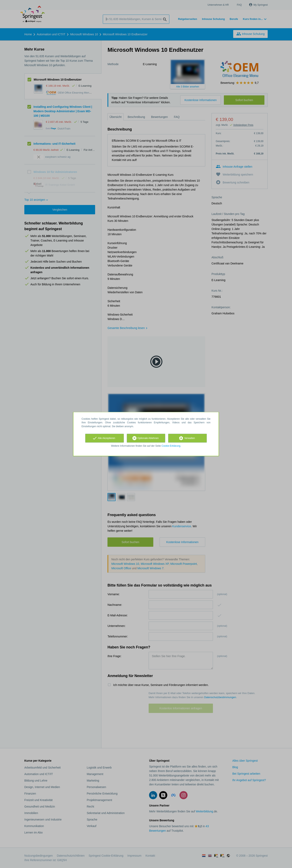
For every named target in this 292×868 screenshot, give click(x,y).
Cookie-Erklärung (171, 446)
